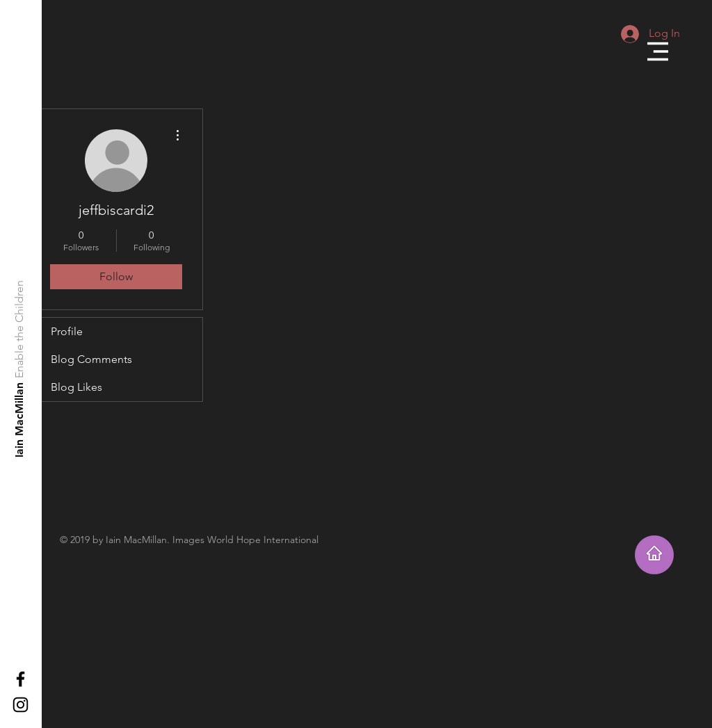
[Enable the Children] (20, 329)
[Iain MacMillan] (20, 420)
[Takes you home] (654, 555)
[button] (658, 51)
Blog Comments (91, 359)
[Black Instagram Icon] (21, 705)
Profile (67, 331)
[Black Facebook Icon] (21, 679)
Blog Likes (76, 387)
